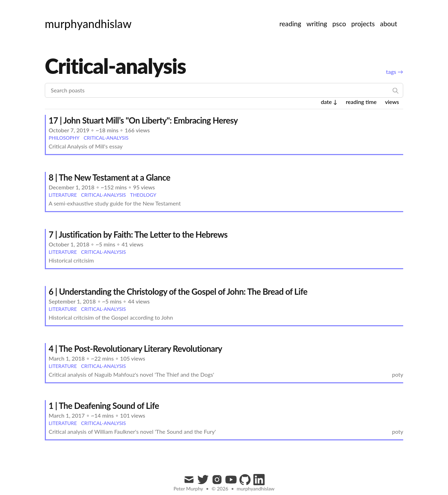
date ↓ (329, 102)
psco (339, 24)
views (392, 102)
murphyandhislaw (255, 489)
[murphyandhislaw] (88, 24)
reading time (361, 102)
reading (290, 24)
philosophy (64, 138)
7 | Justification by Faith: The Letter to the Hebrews (138, 234)
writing (317, 24)
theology (143, 195)
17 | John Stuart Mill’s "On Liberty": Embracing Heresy (143, 120)
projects (363, 24)
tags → (395, 72)
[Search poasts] (224, 90)
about (389, 24)
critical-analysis (106, 138)
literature (63, 195)
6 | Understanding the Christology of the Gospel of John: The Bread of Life (178, 291)
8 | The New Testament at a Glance (109, 177)
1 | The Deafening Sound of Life (104, 406)
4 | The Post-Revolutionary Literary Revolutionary (135, 348)
